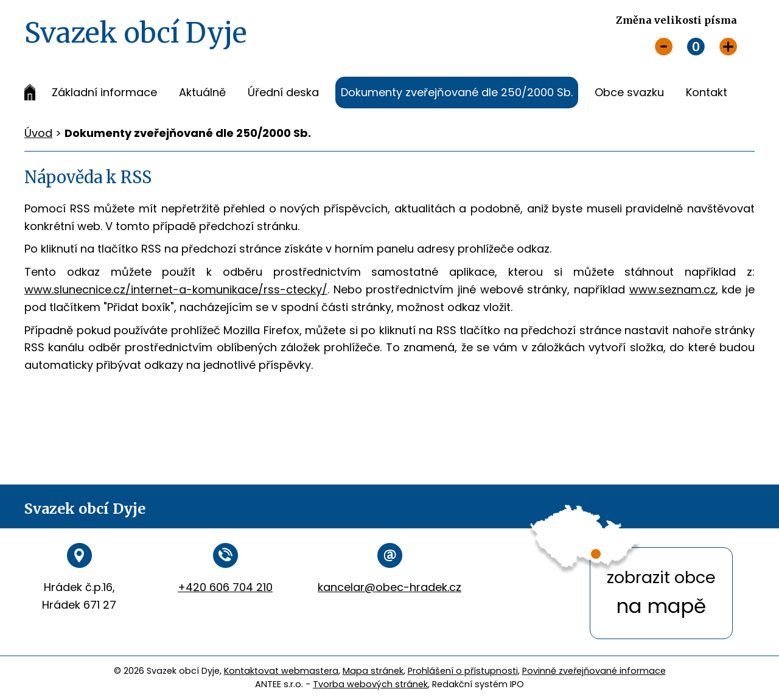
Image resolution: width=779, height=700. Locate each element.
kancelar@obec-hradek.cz (389, 587)
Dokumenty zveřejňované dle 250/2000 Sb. (457, 92)
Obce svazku (629, 92)
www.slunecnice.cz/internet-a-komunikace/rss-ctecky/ (176, 289)
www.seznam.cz (672, 289)
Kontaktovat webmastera (281, 671)
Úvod (30, 93)
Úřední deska (283, 92)
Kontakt (707, 92)
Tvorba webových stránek (370, 684)
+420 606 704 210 (225, 587)
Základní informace (104, 92)
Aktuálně (202, 92)
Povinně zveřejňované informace (594, 671)
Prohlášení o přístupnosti (463, 671)
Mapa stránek (373, 671)
